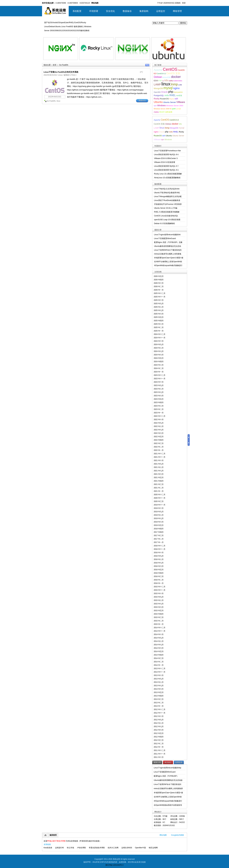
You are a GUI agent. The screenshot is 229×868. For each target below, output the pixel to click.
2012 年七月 (159, 727)
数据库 (162, 112)
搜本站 (183, 23)
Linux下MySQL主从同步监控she (167, 189)
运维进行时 (60, 848)
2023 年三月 (159, 406)
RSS (147, 65)
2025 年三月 (159, 324)
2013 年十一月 (160, 672)
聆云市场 (70, 848)
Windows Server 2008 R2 (163, 109)
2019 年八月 (159, 515)
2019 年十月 (159, 508)
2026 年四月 (159, 280)
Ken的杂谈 (48, 848)
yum (174, 109)
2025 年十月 (159, 300)
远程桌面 (169, 112)
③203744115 (85, 3)
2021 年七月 (159, 471)
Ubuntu (158, 102)
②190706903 (73, 3)
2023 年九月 (159, 385)
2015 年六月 (159, 607)
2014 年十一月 (160, 631)
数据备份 (127, 11)
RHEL (173, 95)
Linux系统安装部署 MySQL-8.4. (167, 155)
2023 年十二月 (160, 375)
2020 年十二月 (160, 495)
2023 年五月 (159, 399)
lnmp (174, 84)
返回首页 (53, 835)
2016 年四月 (159, 573)
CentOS (170, 69)
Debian (158, 77)
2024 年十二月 (160, 334)
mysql (168, 88)
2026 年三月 (159, 283)
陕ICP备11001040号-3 (114, 865)
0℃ (142, 72)
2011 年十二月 (160, 750)
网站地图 (163, 835)
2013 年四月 (159, 696)
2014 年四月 (159, 655)
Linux (60, 75)
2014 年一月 (159, 665)
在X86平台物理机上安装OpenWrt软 (168, 262)
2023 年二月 (159, 409)
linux (59, 101)
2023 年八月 (159, 389)
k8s (166, 80)
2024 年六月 (159, 355)
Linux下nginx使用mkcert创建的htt (167, 235)
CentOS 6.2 (161, 73)
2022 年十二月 (160, 416)
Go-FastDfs (51, 101)
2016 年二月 (159, 580)
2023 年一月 (159, 413)
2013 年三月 (159, 699)
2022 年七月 (159, 430)
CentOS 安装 (173, 73)
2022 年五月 (159, 437)
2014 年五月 (159, 651)
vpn (155, 106)
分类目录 (179, 762)
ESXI (156, 81)
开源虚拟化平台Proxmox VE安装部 (168, 204)
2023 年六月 (159, 396)
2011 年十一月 (160, 754)
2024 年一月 (159, 372)
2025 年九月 (159, 304)
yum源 (178, 109)
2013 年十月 (159, 675)
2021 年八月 (159, 467)
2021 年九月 (159, 464)
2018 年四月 (159, 529)
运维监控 (161, 11)
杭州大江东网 (113, 848)
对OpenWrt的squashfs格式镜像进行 (168, 265)
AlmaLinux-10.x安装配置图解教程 (167, 178)
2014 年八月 (159, 641)
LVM (180, 85)
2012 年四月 (159, 737)
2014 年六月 (159, 648)
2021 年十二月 (160, 454)
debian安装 (167, 77)
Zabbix (156, 112)
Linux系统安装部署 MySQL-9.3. (167, 170)
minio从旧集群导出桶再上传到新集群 (168, 789)
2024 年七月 (159, 351)
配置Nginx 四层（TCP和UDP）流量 (168, 242)
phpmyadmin (178, 92)
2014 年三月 (159, 658)
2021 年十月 (159, 460)
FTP (160, 81)
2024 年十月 (159, 341)
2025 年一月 (159, 331)
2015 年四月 (159, 614)
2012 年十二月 (160, 709)
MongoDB (158, 88)
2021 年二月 (159, 488)
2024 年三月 (159, 365)
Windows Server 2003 (175, 106)
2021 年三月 (159, 484)
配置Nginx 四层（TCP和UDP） (166, 776)
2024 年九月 (159, 345)
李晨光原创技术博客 (97, 848)
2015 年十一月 (160, 590)
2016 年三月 (159, 576)
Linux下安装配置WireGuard (165, 238)
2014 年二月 (159, 662)
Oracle (165, 92)
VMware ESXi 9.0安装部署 (165, 162)
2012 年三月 (159, 740)
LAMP (157, 85)
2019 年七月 (159, 518)
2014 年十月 (159, 634)
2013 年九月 (159, 679)
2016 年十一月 (160, 549)
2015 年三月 (159, 617)
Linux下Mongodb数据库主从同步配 (168, 196)
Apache (158, 70)
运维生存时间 (127, 848)
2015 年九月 (159, 597)
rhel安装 (179, 96)
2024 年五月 (159, 358)
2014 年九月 (159, 638)
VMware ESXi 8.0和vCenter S (166, 158)
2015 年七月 (159, 604)
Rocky (157, 99)
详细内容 (74, 61)
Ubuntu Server (169, 102)
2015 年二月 (159, 621)
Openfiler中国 (140, 848)
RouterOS (164, 99)
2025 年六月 (159, 314)
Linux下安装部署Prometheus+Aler (168, 151)
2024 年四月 (159, 362)
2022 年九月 (159, 423)
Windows (161, 105)
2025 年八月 (159, 307)
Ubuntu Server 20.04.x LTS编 (166, 208)
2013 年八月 (159, 682)
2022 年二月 (159, 447)
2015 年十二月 (160, 587)
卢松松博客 (81, 848)
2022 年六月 (159, 433)
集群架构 (144, 11)
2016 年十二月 (160, 546)
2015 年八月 (159, 600)
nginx (176, 88)
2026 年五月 (159, 276)
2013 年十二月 (160, 669)
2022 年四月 (159, 440)
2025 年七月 (159, 310)
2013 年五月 (159, 692)
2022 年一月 (159, 450)
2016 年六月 (159, 566)
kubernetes (178, 81)
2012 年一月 (159, 747)
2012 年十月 (159, 716)
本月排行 (168, 762)
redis (167, 95)
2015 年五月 (159, 611)
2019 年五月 (159, 525)
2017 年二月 (159, 539)
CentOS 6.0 (174, 120)
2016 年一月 (159, 583)
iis (163, 81)
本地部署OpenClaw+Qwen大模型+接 (169, 258)
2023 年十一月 (160, 379)
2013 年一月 (159, 706)
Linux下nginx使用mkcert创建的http (167, 768)
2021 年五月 (159, 478)
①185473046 (61, 3)
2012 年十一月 (160, 713)
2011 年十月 (159, 757)
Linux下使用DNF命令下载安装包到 (168, 250)
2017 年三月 (159, 536)
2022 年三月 (159, 443)
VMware (181, 102)
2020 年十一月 (160, 498)
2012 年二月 (159, 744)
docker (176, 77)
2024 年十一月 (160, 338)
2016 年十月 (159, 553)
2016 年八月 (159, 559)
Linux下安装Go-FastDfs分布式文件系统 (61, 72)
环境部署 (94, 11)
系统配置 (77, 11)
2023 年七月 (159, 392)
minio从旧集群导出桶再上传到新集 (168, 254)
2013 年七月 (159, 686)
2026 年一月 (159, 290)
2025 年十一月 (160, 297)
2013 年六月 (159, 689)
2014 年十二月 (160, 628)
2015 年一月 (159, 624)
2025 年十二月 (160, 293)
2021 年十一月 (160, 457)
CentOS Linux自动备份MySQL (166, 216)
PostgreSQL (159, 96)
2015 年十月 (159, 593)
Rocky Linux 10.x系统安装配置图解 (168, 174)
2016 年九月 (159, 556)
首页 (55, 65)
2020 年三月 (159, 501)
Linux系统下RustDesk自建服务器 (167, 200)
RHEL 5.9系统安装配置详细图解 (167, 212)
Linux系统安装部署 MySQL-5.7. (167, 166)
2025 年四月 (159, 321)
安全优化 (110, 11)
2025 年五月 (159, 317)
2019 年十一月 (160, 505)
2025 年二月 (159, 327)
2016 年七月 (159, 563)
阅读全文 (142, 101)
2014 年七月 (159, 645)
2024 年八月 (159, 348)
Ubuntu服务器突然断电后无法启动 (168, 246)
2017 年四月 (159, 532)
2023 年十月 (159, 382)
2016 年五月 (159, 570)
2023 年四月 (159, 402)
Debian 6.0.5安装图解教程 (164, 223)
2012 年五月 (159, 733)
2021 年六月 (159, 474)
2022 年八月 (159, 426)
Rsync (172, 99)
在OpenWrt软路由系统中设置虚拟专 (168, 805)
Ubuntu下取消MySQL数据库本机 (167, 193)
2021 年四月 (159, 481)
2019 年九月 (159, 512)
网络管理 (177, 11)
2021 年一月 (159, 491)
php (171, 92)
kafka (171, 81)
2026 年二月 (159, 287)
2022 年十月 (159, 420)
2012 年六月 (159, 730)
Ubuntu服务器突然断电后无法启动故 (168, 780)
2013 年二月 (159, 703)
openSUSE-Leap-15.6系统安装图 (167, 220)
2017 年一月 (159, 542)
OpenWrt (157, 92)
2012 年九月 (159, 720)
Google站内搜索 (178, 835)
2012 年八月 (159, 723)
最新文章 (157, 762)
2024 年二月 (159, 368)
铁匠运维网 (153, 848)
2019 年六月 (159, 522)
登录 (184, 3)
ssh (176, 99)
